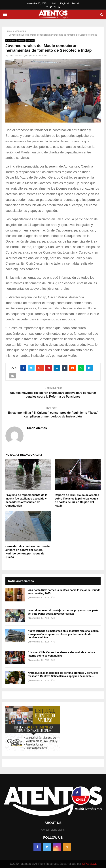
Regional (64, 3)
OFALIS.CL (89, 864)
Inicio (55, 3)
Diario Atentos (15, 56)
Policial (75, 3)
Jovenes (21, 40)
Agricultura (11, 40)
